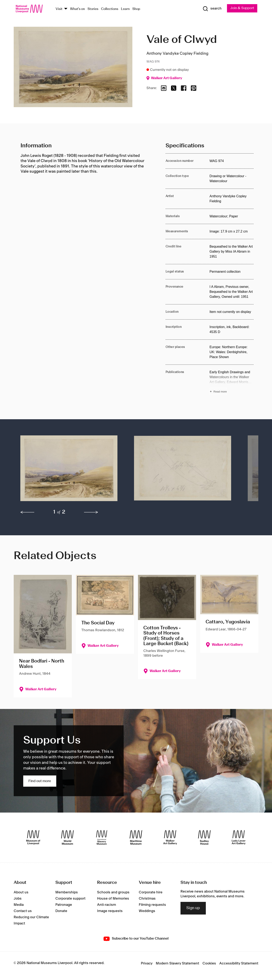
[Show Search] (211, 9)
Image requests (110, 911)
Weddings (147, 911)
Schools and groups (113, 893)
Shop (136, 9)
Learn (125, 9)
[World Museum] (67, 838)
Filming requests (152, 905)
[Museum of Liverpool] (33, 838)
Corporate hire (151, 893)
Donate (61, 911)
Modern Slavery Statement (177, 963)
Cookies (209, 963)
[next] (91, 512)
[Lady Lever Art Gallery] (239, 838)
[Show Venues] (66, 9)
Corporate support (70, 899)
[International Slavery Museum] (102, 838)
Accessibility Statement (239, 963)
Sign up (193, 908)
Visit (59, 9)
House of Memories (113, 899)
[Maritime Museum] (136, 838)
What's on (77, 9)
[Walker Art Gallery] (170, 838)
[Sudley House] (204, 838)
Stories (93, 9)
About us (21, 893)
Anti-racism (107, 905)
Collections (110, 9)
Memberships (67, 893)
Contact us (23, 911)
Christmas (147, 899)
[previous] (27, 512)
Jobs (18, 899)
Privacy (147, 963)
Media (19, 905)
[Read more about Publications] (232, 382)
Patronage (64, 905)
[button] (69, 470)
